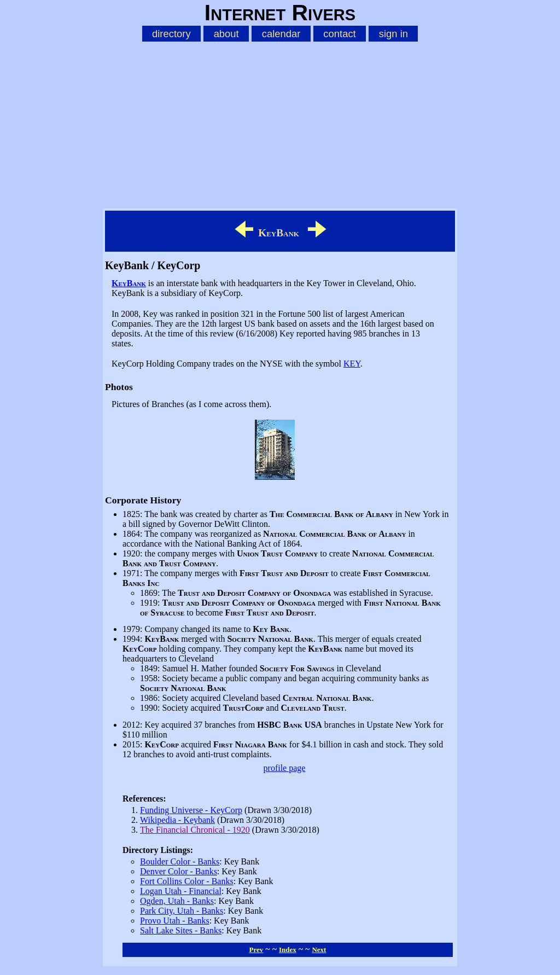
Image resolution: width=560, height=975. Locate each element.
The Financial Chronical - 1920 (195, 830)
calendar (281, 34)
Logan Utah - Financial (181, 891)
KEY (352, 364)
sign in (393, 34)
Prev (256, 950)
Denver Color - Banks (179, 871)
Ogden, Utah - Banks (177, 901)
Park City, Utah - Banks (182, 911)
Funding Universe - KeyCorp (191, 810)
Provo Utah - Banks (175, 921)
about (226, 34)
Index (288, 950)
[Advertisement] (280, 123)
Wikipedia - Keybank (177, 820)
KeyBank (129, 283)
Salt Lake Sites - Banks (181, 930)
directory (171, 34)
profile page (285, 768)
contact (339, 34)
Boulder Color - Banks (180, 861)
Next (319, 950)
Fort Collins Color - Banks (187, 881)
